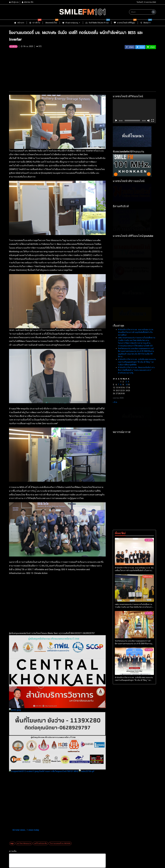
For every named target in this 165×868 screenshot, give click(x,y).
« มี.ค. (115, 520)
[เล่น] (116, 121)
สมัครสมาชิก (27, 2)
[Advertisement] (82, 69)
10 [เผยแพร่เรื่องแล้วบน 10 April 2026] (127, 503)
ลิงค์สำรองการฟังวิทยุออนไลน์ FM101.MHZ (44, 771)
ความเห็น (13, 851)
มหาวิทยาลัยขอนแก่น (24, 843)
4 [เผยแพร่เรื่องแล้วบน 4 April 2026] (128, 500)
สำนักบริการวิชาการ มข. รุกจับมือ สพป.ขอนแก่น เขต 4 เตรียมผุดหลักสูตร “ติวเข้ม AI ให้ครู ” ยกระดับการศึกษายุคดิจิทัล (137, 480)
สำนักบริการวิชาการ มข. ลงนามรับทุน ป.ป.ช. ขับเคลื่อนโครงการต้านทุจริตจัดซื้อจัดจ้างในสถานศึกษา (136, 450)
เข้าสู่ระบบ (14, 2)
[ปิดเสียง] (148, 121)
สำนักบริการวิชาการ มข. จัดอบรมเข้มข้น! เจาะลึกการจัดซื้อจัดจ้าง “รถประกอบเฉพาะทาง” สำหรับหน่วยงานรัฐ (136, 488)
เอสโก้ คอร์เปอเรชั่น (40, 843)
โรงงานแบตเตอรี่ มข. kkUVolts (60, 843)
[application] (134, 111)
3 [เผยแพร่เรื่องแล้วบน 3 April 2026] (126, 500)
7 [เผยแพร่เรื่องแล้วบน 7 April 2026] (119, 503)
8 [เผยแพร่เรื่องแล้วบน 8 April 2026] (121, 503)
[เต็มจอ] (153, 121)
